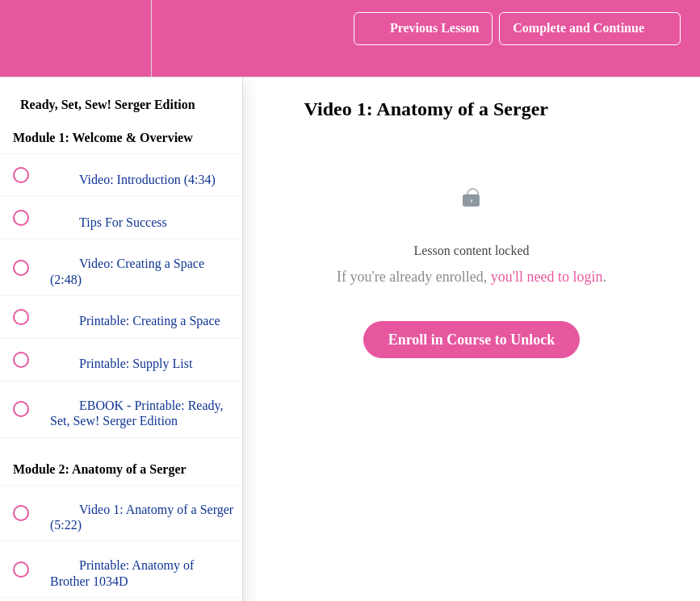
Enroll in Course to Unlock (472, 340)
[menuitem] (121, 38)
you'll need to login (547, 277)
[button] (30, 38)
